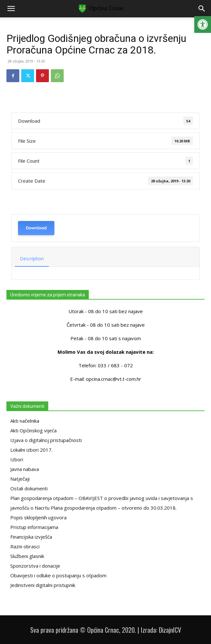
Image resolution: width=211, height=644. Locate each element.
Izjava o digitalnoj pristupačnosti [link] (46, 440)
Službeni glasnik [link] (27, 556)
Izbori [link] (17, 459)
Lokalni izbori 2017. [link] (31, 450)
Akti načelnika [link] (25, 421)
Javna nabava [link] (25, 469)
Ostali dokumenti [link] (29, 488)
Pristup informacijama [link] (34, 527)
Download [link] (36, 228)
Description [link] (32, 259)
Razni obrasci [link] (25, 546)
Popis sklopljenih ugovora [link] (38, 517)
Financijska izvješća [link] (31, 537)
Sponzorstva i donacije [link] (35, 566)
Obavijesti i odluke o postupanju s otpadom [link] (58, 575)
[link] (203, 24)
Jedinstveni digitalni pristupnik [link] (43, 585)
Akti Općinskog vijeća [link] (33, 430)
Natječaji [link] (20, 479)
